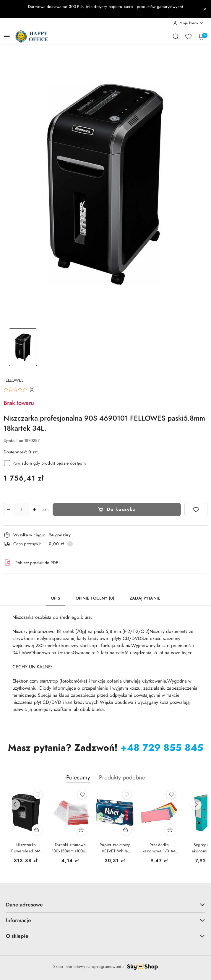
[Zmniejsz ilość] (8, 509)
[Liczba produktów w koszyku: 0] (201, 36)
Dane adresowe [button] (105, 905)
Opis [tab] (56, 598)
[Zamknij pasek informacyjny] (205, 9)
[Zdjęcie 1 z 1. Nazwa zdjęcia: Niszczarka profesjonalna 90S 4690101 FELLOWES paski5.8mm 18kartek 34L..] (23, 347)
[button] (19, 390)
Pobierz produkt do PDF (31, 563)
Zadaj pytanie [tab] (145, 598)
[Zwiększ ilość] (34, 509)
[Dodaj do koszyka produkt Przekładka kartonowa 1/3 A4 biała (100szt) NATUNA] (170, 830)
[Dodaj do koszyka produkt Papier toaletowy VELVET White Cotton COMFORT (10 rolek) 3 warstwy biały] (126, 830)
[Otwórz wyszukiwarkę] (176, 36)
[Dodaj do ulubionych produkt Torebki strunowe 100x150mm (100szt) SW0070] (82, 795)
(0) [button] (32, 390)
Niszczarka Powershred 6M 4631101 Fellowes (26, 848)
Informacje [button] (105, 920)
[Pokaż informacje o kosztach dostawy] (70, 544)
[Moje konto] (188, 23)
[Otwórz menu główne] (7, 36)
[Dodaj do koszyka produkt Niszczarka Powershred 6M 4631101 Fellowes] (37, 830)
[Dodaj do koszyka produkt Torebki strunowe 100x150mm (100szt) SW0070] (81, 830)
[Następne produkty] (196, 805)
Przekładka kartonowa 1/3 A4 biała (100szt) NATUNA (159, 848)
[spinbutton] (21, 509)
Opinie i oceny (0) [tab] (95, 598)
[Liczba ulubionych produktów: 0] (188, 36)
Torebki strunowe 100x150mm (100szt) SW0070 (70, 848)
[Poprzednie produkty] (15, 805)
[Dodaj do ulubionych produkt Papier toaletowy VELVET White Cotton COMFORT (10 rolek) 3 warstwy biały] (127, 795)
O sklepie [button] (105, 936)
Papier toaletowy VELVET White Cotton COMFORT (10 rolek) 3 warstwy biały (115, 848)
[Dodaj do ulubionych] (196, 509)
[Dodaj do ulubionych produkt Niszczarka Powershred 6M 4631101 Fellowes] (38, 795)
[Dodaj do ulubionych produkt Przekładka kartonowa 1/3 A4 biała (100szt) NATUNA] (171, 795)
